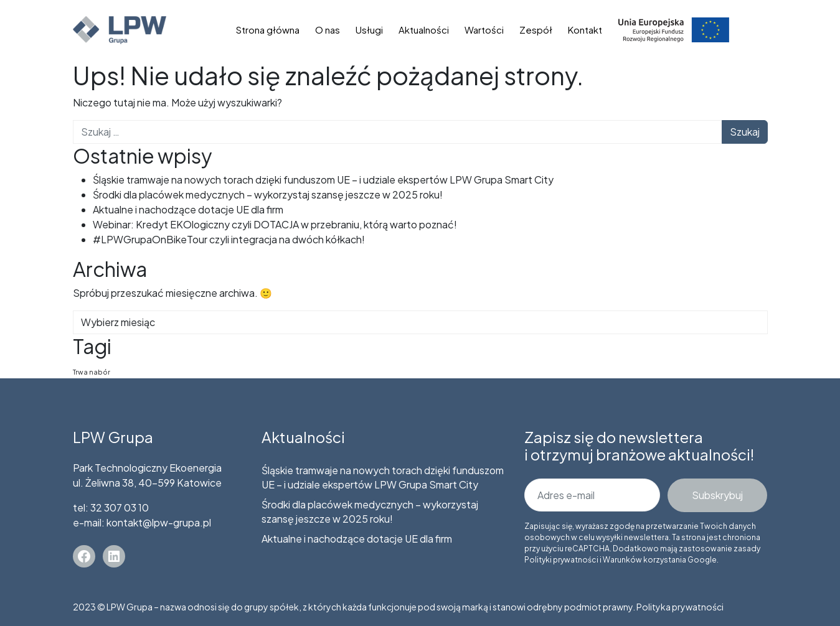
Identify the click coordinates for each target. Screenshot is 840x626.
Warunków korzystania (644, 560)
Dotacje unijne (674, 30)
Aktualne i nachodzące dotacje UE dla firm (188, 209)
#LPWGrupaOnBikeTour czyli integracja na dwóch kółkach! (229, 239)
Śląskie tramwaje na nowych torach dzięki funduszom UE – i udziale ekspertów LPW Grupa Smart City (323, 180)
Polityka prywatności (680, 607)
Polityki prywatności (561, 560)
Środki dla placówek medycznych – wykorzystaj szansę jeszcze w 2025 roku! (268, 194)
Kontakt (585, 30)
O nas (328, 30)
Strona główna (268, 30)
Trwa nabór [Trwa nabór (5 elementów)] (92, 372)
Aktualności (424, 30)
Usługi (369, 30)
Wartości (484, 30)
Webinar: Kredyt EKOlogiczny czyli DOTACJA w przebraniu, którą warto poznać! (275, 224)
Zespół (536, 30)
